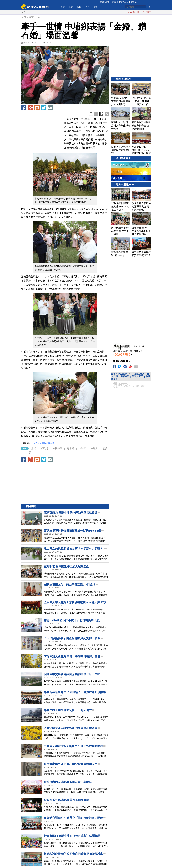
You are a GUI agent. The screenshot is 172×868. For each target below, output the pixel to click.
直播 (63, 7)
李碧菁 (82, 448)
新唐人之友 (123, 2)
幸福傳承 (57, 448)
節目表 (134, 2)
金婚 (34, 448)
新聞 (71, 7)
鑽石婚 (44, 448)
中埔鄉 (94, 448)
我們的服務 (139, 374)
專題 (87, 7)
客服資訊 (125, 376)
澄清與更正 (137, 376)
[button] (65, 75)
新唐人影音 (105, 2)
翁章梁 (70, 448)
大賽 (114, 2)
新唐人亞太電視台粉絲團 (43, 443)
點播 (96, 7)
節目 (79, 7)
